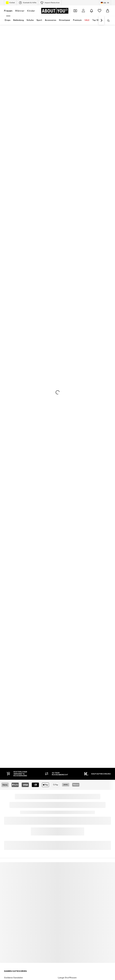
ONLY (7, 887)
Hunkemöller (10, 931)
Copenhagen (64, 897)
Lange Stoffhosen (67, 829)
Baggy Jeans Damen (14, 839)
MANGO (62, 892)
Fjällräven (63, 926)
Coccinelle (9, 926)
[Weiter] (101, 20)
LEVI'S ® (62, 901)
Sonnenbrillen (65, 853)
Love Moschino (65, 911)
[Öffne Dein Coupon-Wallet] (75, 11)
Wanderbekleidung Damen (71, 834)
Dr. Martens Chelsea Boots (18, 834)
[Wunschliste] (100, 11)
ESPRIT (62, 921)
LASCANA (9, 897)
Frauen (8, 11)
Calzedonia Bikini (67, 843)
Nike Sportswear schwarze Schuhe (22, 853)
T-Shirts (8, 848)
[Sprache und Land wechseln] (105, 3)
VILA (6, 892)
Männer (20, 11)
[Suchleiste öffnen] (107, 21)
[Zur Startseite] (55, 11)
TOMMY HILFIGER (13, 921)
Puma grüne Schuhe (14, 843)
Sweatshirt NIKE (12, 868)
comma (62, 916)
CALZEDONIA (65, 906)
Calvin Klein (10, 911)
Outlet (10, 3)
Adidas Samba (65, 863)
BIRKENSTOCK (11, 916)
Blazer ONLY (64, 848)
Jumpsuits (63, 839)
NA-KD (7, 901)
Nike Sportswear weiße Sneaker (20, 863)
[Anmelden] (83, 11)
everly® (62, 887)
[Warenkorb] (108, 11)
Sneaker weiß (65, 868)
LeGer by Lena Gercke (69, 931)
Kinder (31, 11)
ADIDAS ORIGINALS (14, 906)
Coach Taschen (66, 858)
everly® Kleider (65, 873)
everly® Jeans (11, 873)
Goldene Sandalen (13, 829)
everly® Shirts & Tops (15, 858)
